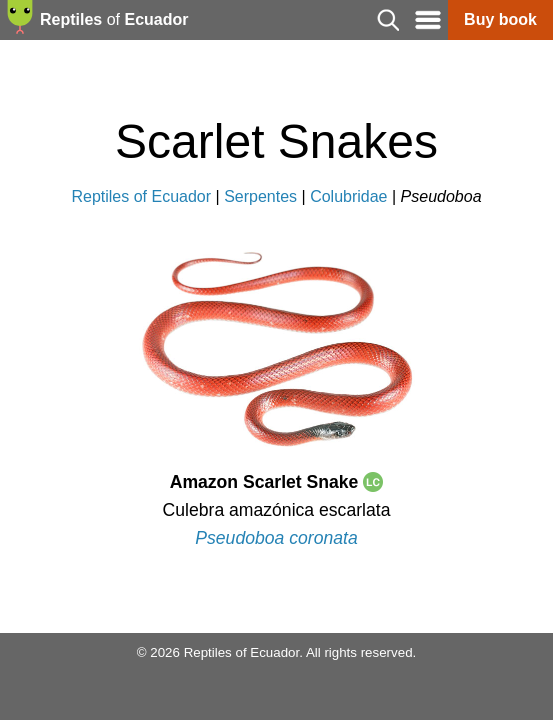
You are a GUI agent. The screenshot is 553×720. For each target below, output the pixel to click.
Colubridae (348, 196)
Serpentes (260, 196)
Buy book (500, 19)
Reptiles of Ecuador (141, 196)
